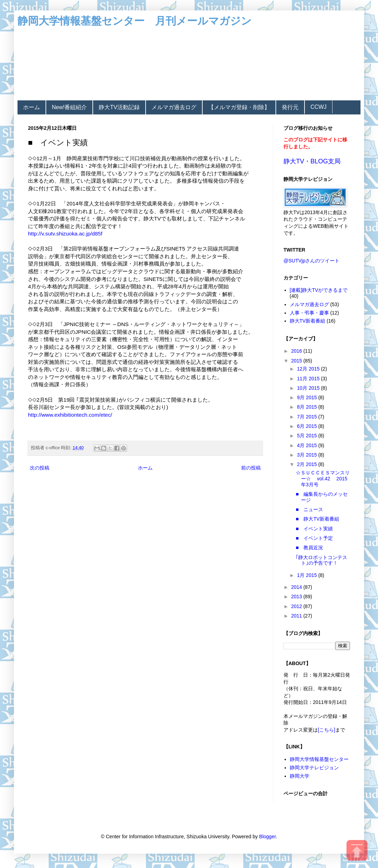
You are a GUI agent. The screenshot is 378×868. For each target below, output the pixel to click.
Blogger (267, 837)
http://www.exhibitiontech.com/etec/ (70, 415)
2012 (297, 606)
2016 (297, 351)
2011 (297, 616)
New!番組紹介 (69, 107)
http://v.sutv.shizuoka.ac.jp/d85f (65, 234)
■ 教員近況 (309, 548)
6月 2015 (307, 426)
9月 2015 (307, 397)
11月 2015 (309, 379)
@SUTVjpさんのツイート (311, 261)
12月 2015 (309, 369)
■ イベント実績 (314, 529)
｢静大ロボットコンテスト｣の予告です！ (321, 560)
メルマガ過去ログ (174, 107)
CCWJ (318, 107)
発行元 (290, 107)
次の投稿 (40, 468)
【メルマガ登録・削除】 (239, 107)
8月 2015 (307, 407)
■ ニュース (309, 509)
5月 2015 (307, 436)
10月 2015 (309, 388)
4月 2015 (307, 445)
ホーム (31, 107)
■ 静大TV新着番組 (317, 519)
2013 (297, 597)
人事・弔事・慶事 (309, 313)
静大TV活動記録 (119, 107)
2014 (297, 587)
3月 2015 (307, 455)
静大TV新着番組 (308, 321)
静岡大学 (300, 776)
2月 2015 (307, 464)
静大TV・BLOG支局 (312, 161)
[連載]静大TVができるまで (319, 290)
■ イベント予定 (314, 538)
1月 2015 (307, 575)
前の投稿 (251, 468)
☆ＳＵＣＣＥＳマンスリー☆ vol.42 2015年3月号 (323, 479)
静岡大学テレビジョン (314, 768)
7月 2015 (307, 417)
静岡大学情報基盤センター (319, 759)
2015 (297, 361)
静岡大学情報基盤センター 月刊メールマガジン (135, 21)
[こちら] (327, 730)
